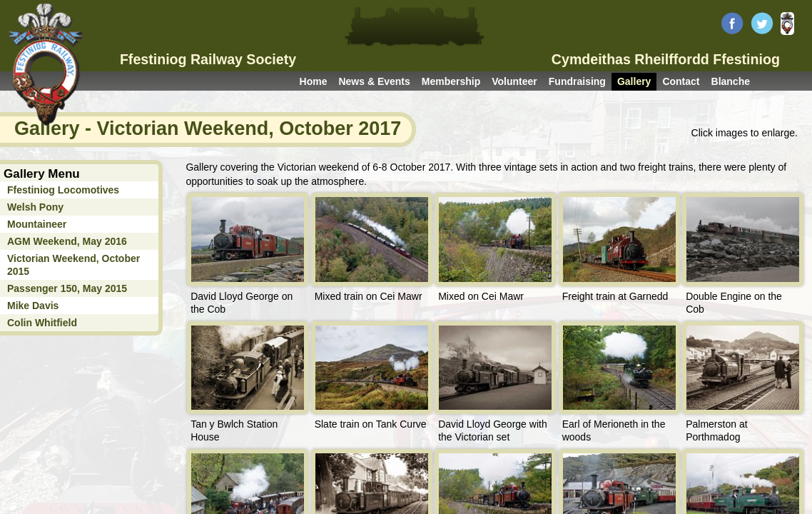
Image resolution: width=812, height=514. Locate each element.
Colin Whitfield (42, 323)
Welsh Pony (35, 207)
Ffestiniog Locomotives (63, 190)
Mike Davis (33, 306)
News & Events (374, 81)
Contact (681, 81)
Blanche (731, 81)
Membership (451, 81)
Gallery (634, 81)
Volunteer (514, 81)
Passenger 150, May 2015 (67, 288)
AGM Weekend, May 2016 (67, 241)
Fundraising (577, 81)
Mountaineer (37, 224)
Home (314, 81)
